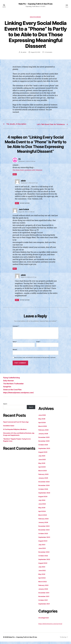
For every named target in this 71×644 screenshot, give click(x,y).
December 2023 (44, 529)
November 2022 (44, 554)
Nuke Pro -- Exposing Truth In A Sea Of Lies (35, 4)
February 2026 (43, 432)
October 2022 (43, 558)
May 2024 (42, 510)
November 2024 (44, 488)
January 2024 (43, 525)
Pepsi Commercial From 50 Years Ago (16, 424)
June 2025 (42, 462)
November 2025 (44, 443)
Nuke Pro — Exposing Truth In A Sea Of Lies (23, 640)
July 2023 (42, 547)
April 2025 (42, 469)
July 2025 (42, 458)
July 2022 (42, 569)
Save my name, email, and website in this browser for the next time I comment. (35, 360)
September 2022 (44, 562)
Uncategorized (35, 17)
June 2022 (42, 573)
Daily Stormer (9, 383)
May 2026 (42, 421)
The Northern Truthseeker (15, 386)
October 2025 (43, 447)
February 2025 (43, 477)
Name (15, 344)
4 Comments (49, 53)
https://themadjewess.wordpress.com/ (20, 395)
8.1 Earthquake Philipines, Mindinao (15, 432)
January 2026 (43, 436)
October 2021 (43, 603)
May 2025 (42, 466)
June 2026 (42, 418)
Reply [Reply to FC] (15, 177)
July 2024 (42, 503)
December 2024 (44, 484)
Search (5, 406)
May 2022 (42, 577)
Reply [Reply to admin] (17, 206)
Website (15, 352)
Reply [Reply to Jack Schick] (15, 271)
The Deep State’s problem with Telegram (28, 173)
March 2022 (42, 584)
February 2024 (43, 521)
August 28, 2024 (35, 53)
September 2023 (44, 540)
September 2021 (44, 606)
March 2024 (43, 517)
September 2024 (44, 495)
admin (24, 53)
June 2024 (42, 506)
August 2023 (43, 543)
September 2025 (44, 451)
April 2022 (42, 580)
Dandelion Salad (9, 428)
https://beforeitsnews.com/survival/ (50, 626)
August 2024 (43, 499)
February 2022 (43, 588)
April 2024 (42, 514)
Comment (16, 329)
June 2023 (42, 551)
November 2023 (44, 532)
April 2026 (42, 425)
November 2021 (44, 599)
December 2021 (44, 595)
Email (38, 344)
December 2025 (44, 440)
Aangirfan (7, 389)
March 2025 (43, 473)
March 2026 (43, 429)
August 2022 (43, 566)
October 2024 (43, 492)
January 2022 (43, 591)
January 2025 (43, 480)
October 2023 (43, 536)
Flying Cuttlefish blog (12, 380)
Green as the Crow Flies (14, 392)
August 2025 (43, 455)
